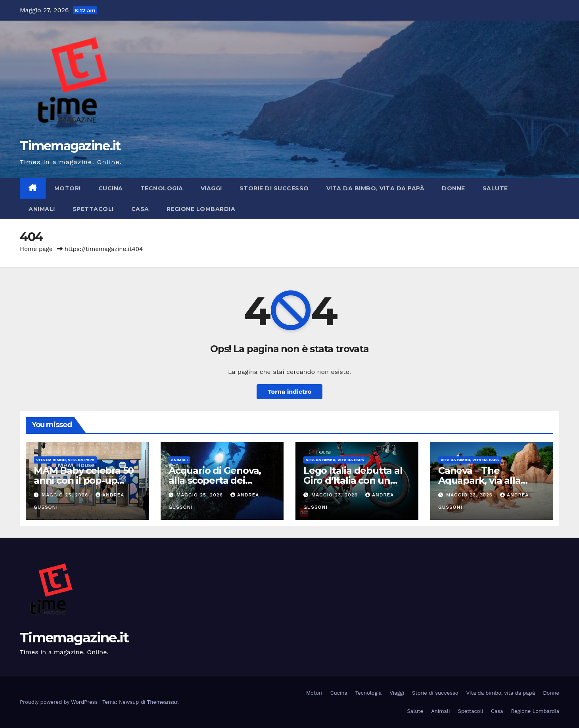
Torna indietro (290, 392)
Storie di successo (274, 188)
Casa (140, 209)
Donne (453, 188)
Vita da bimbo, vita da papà (376, 188)
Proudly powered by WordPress (60, 702)
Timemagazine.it (70, 146)
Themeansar (162, 702)
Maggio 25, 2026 (66, 495)
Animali (42, 209)
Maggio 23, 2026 (336, 495)
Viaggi (211, 188)
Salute (495, 188)
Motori (68, 188)
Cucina (111, 188)
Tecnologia (162, 188)
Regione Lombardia (201, 209)
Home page (36, 249)
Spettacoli (93, 209)
